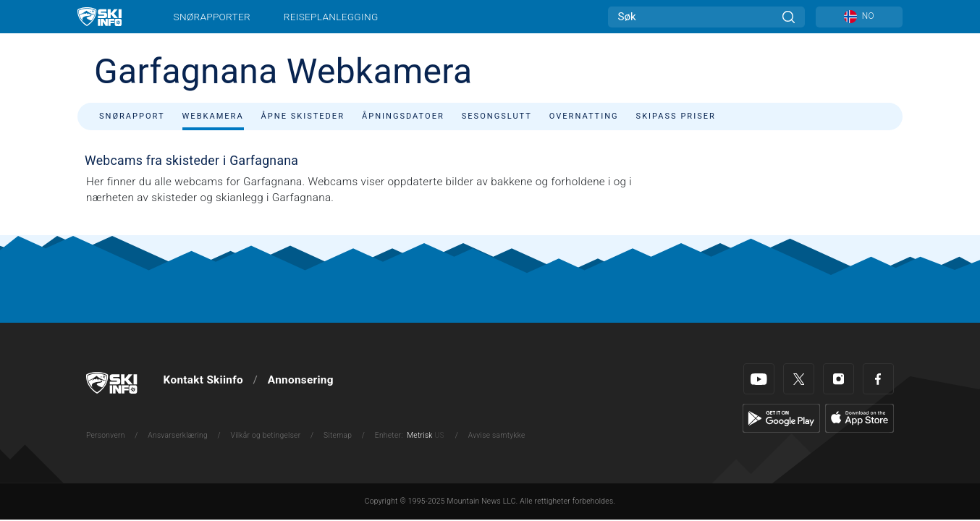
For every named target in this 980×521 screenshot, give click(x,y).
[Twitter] (799, 379)
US (439, 435)
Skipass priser (676, 116)
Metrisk (419, 435)
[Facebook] (878, 379)
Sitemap (338, 435)
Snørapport (132, 116)
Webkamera (213, 116)
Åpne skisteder (303, 116)
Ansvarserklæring (178, 435)
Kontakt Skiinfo (203, 380)
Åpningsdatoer (403, 116)
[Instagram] (839, 379)
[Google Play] (781, 418)
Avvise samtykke (497, 435)
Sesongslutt (497, 116)
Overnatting (584, 116)
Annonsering (301, 380)
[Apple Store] (859, 418)
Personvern (106, 435)
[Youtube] (759, 379)
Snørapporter (212, 17)
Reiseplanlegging (331, 17)
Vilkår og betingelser (266, 435)
